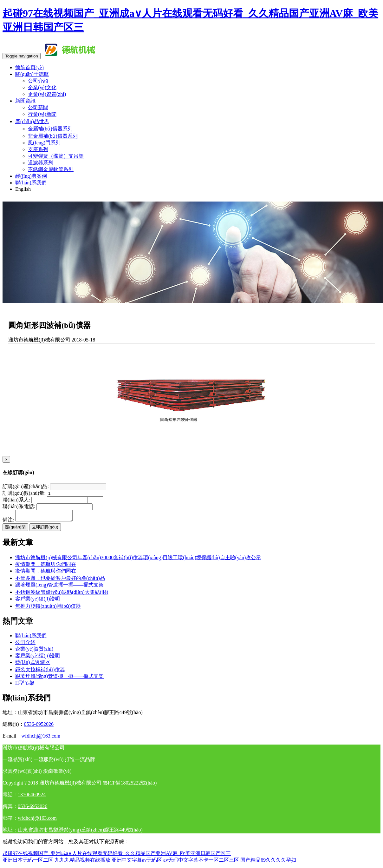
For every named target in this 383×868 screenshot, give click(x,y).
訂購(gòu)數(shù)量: (24, 493)
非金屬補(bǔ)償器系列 (53, 136)
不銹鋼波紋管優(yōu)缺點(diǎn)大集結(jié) (62, 594)
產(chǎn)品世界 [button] (32, 121)
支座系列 (38, 149)
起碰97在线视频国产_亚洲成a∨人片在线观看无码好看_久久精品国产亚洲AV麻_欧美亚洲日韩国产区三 (117, 855)
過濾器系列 (41, 163)
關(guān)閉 (15, 529)
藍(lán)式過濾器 (33, 664)
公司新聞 (38, 107)
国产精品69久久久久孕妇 (268, 862)
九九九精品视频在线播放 (82, 862)
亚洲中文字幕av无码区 (137, 862)
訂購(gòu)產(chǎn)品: (26, 486)
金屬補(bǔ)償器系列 (50, 129)
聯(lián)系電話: (19, 506)
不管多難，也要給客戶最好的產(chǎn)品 (60, 580)
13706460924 (32, 796)
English (23, 189)
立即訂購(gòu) (45, 529)
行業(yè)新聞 (42, 114)
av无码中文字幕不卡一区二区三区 (201, 862)
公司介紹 (38, 81)
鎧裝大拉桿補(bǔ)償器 (40, 671)
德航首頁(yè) (29, 67)
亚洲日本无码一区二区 (28, 862)
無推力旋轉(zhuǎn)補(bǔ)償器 (48, 608)
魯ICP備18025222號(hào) (130, 785)
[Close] (6, 459)
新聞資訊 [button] (25, 101)
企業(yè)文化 (42, 87)
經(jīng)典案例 (31, 176)
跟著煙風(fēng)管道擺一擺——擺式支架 (59, 587)
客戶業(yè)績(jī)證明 (38, 601)
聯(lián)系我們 (31, 183)
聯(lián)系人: (16, 500)
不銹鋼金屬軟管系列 (51, 169)
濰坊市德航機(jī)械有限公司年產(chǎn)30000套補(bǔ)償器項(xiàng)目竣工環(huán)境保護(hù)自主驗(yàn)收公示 (138, 559)
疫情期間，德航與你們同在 (46, 573)
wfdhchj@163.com (41, 738)
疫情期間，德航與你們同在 (46, 566)
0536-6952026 (39, 726)
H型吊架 (25, 685)
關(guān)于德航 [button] (32, 74)
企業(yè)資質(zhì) (47, 94)
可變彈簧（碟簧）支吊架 (56, 156)
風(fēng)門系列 (44, 143)
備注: (8, 522)
